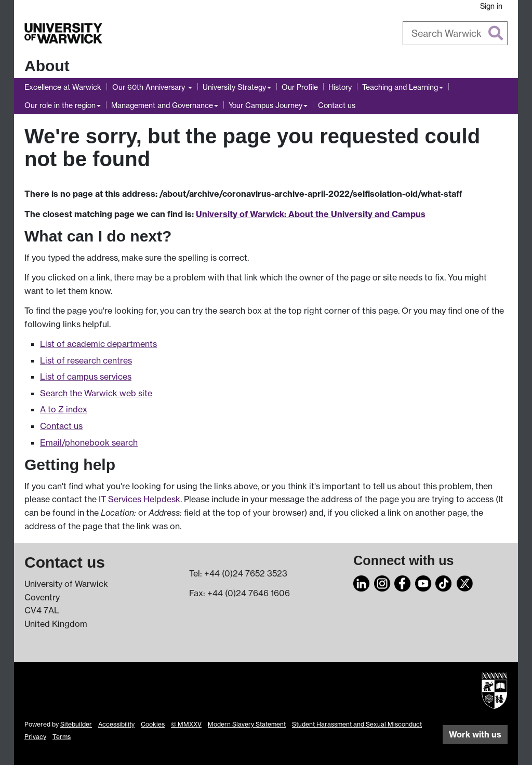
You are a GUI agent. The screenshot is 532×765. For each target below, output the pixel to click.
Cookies (153, 724)
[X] (464, 582)
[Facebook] (403, 582)
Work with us (475, 734)
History (340, 87)
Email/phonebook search (89, 442)
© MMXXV (186, 724)
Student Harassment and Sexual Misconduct (357, 724)
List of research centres (86, 360)
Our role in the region (60, 105)
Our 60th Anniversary (150, 87)
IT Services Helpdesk (139, 499)
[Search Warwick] (455, 33)
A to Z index (64, 409)
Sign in (491, 6)
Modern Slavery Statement (247, 724)
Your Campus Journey (265, 105)
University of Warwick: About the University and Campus (311, 214)
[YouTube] (423, 582)
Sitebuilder (76, 724)
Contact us (337, 105)
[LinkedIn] (362, 582)
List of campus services (86, 377)
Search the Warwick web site (96, 393)
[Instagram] (382, 582)
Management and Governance (162, 105)
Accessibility (116, 724)
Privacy (35, 737)
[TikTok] (444, 582)
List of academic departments (98, 344)
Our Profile (300, 87)
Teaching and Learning (400, 87)
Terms (62, 737)
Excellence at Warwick (63, 87)
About (47, 66)
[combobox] (455, 33)
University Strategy (234, 87)
